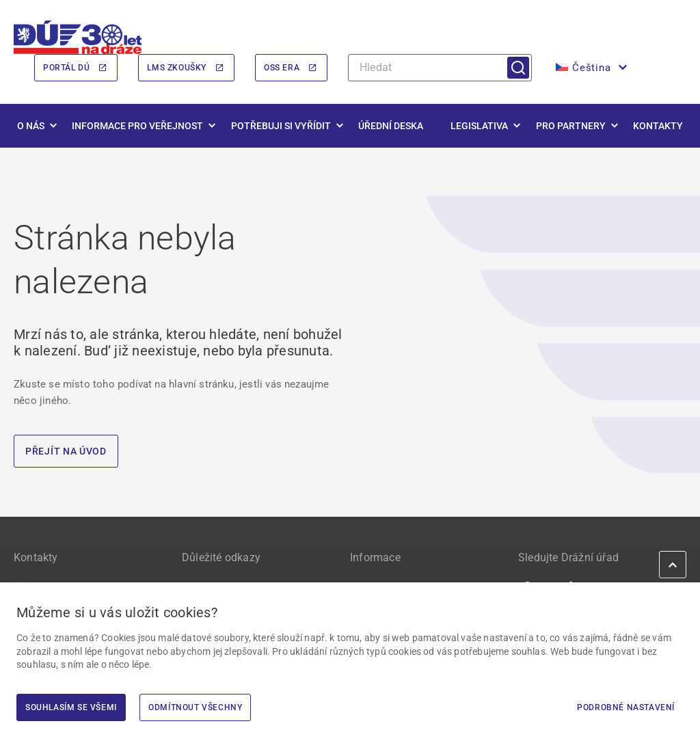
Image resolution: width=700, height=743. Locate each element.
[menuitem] (590, 68)
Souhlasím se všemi (71, 707)
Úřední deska (391, 126)
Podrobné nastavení (626, 707)
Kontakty (658, 126)
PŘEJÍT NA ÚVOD (66, 451)
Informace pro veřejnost (137, 126)
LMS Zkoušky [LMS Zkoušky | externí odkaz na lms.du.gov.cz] (177, 68)
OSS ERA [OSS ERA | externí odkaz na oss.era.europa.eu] (282, 68)
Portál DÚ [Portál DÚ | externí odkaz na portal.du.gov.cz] (66, 68)
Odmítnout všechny (195, 707)
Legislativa (479, 126)
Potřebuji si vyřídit (281, 126)
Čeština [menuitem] (591, 68)
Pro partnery (571, 126)
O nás (31, 126)
